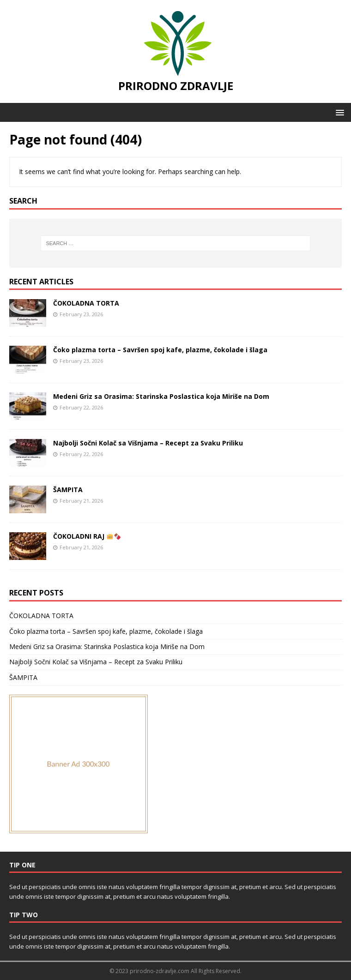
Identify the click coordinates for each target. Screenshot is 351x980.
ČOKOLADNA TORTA (86, 303)
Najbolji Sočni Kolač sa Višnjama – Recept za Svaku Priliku (148, 443)
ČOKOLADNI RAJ (87, 536)
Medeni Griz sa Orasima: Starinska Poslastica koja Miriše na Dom (161, 396)
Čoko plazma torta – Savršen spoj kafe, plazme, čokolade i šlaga (160, 350)
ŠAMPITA (68, 490)
